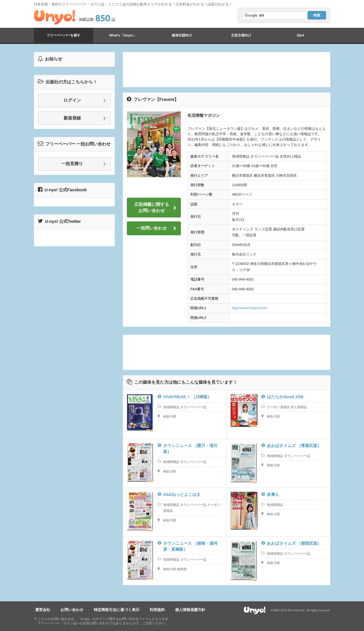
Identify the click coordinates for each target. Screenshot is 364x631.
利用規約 (148, 610)
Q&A (301, 35)
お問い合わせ (68, 610)
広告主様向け (241, 35)
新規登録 (85, 118)
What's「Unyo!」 (123, 35)
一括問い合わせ (156, 228)
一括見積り (84, 164)
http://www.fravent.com (250, 308)
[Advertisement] (227, 70)
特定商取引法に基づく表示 (110, 610)
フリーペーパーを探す (63, 35)
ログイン (85, 101)
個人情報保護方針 (179, 610)
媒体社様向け (182, 35)
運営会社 (41, 610)
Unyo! (55, 17)
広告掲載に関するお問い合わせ (155, 208)
